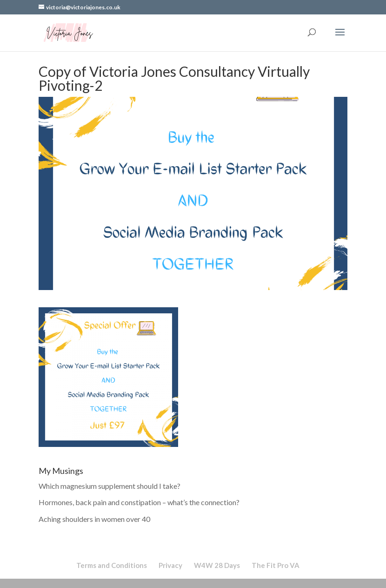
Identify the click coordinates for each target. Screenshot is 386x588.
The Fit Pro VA (276, 565)
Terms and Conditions (112, 565)
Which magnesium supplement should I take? (110, 486)
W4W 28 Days (217, 565)
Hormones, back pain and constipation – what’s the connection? (139, 502)
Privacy (170, 565)
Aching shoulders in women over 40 (94, 519)
